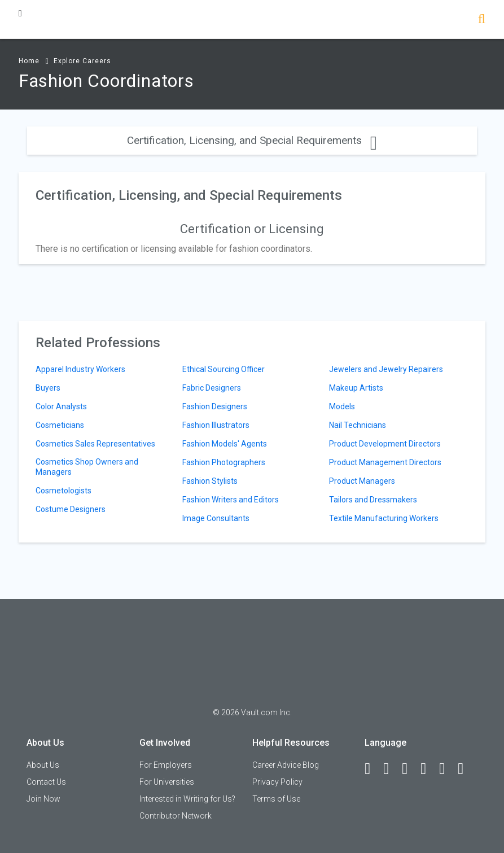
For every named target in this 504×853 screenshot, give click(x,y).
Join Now (43, 799)
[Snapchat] (466, 769)
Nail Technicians (358, 425)
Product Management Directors (385, 462)
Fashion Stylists (210, 481)
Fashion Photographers (224, 462)
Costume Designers (71, 509)
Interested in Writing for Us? (187, 799)
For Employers (166, 765)
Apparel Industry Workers (80, 369)
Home (29, 61)
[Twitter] (410, 769)
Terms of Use (276, 799)
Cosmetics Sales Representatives (95, 444)
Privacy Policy (277, 782)
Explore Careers (82, 61)
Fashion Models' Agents (225, 444)
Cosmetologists (63, 491)
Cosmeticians (60, 425)
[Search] (482, 20)
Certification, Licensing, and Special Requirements (252, 140)
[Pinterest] (447, 769)
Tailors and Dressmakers (373, 500)
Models (342, 406)
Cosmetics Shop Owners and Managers (87, 467)
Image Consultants (216, 518)
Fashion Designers (215, 406)
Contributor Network (176, 816)
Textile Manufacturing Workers (384, 518)
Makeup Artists (356, 388)
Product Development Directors (385, 444)
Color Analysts (61, 406)
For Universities (167, 782)
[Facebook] (372, 769)
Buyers (48, 388)
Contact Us (46, 782)
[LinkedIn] (391, 769)
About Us (43, 765)
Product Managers (362, 481)
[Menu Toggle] (20, 13)
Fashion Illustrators (216, 425)
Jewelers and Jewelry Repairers (386, 369)
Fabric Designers (212, 388)
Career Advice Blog (286, 765)
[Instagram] (428, 769)
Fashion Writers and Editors (231, 500)
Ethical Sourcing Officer (223, 369)
